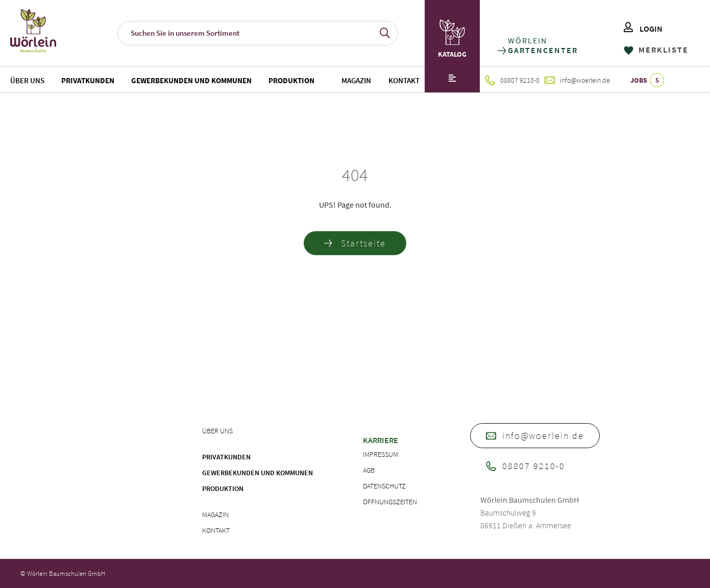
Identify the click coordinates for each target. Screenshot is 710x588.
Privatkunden (88, 80)
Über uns (27, 80)
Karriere (381, 440)
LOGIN (643, 29)
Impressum (381, 454)
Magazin (356, 80)
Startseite (355, 245)
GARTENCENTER (542, 50)
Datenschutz (384, 486)
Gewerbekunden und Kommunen (191, 80)
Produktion (291, 80)
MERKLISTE (656, 50)
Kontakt (404, 80)
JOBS (647, 80)
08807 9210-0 (512, 80)
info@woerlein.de (577, 80)
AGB (369, 470)
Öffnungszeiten (390, 502)
